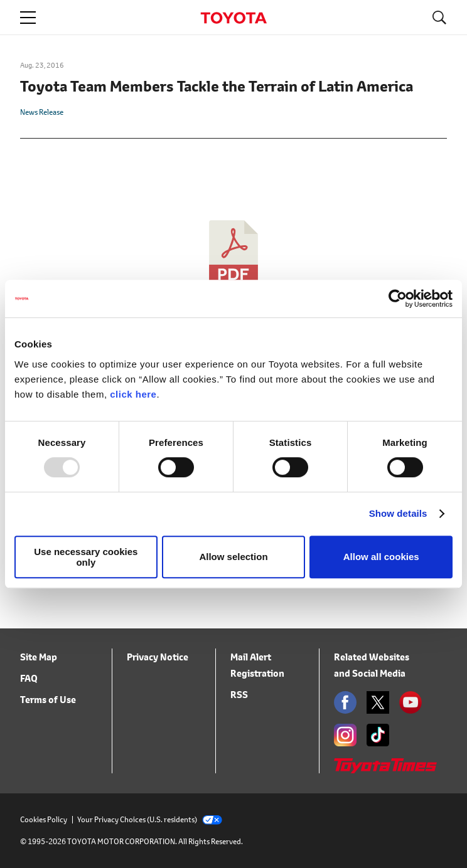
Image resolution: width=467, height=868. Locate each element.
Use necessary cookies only (86, 557)
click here (133, 394)
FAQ (29, 678)
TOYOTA (233, 18)
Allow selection (233, 557)
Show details (398, 513)
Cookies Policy (44, 819)
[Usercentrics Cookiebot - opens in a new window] (398, 299)
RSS (239, 695)
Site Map (39, 657)
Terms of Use (48, 700)
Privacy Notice (158, 657)
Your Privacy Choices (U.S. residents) (150, 819)
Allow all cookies (381, 557)
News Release (42, 112)
